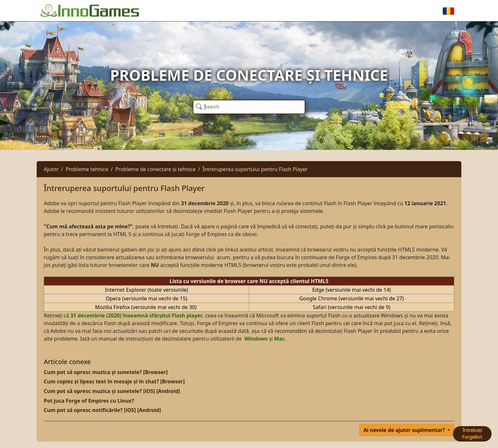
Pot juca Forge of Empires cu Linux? (89, 401)
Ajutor (51, 169)
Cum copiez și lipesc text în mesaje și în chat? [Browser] (114, 381)
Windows (256, 339)
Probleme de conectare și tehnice (155, 169)
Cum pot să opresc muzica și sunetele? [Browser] (106, 372)
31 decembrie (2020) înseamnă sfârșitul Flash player (137, 315)
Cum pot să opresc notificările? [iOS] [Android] (102, 410)
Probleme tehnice (87, 169)
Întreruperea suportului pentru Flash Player (255, 169)
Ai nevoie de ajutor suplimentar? (405, 430)
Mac (279, 339)
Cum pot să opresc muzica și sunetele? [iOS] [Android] (112, 391)
